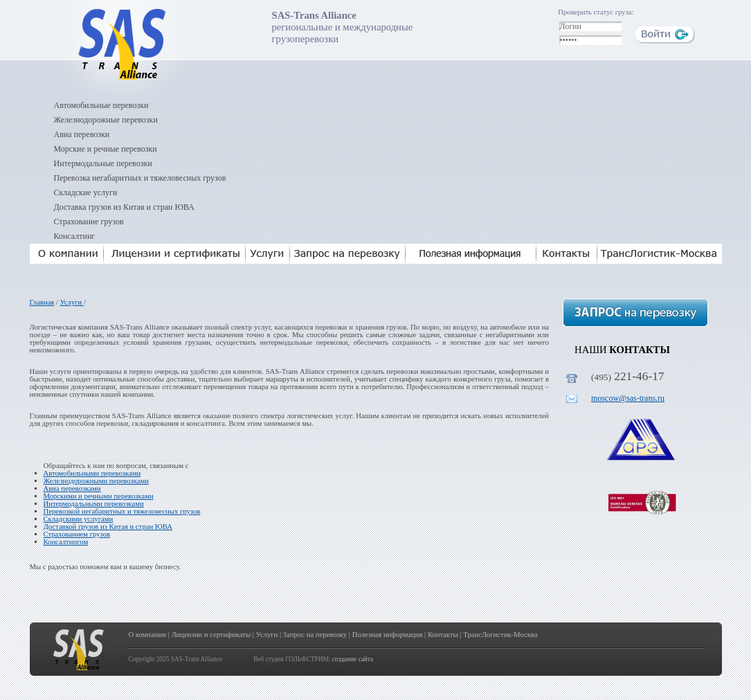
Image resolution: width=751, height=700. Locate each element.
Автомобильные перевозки (101, 105)
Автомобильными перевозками (92, 473)
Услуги (72, 302)
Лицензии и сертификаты (211, 635)
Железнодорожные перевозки (106, 120)
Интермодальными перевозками (94, 504)
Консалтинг (75, 236)
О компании (147, 635)
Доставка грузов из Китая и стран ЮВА (124, 207)
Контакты (443, 635)
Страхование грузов (89, 222)
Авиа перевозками (72, 488)
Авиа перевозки (82, 134)
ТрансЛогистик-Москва (500, 635)
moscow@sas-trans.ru (628, 398)
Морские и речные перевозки (106, 149)
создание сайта (353, 659)
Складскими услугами (79, 519)
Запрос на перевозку (315, 635)
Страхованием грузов (77, 534)
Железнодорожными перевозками (97, 481)
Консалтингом (66, 542)
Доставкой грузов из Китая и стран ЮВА (108, 527)
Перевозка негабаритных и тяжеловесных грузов (140, 178)
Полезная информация (388, 635)
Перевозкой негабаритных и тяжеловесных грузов (122, 511)
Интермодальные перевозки (103, 163)
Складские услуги (86, 192)
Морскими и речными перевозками (99, 496)
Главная (42, 302)
